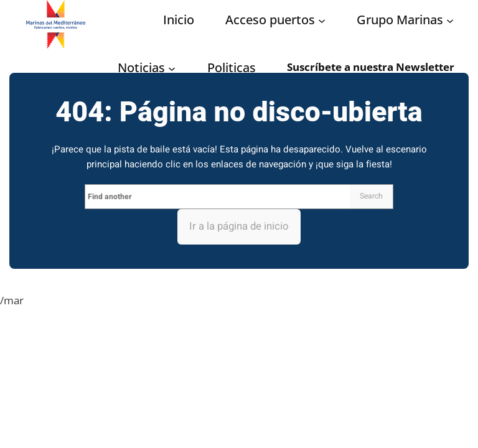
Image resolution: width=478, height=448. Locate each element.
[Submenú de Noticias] (172, 68)
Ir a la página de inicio (239, 226)
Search (371, 196)
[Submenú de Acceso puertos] (322, 21)
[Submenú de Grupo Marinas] (450, 21)
